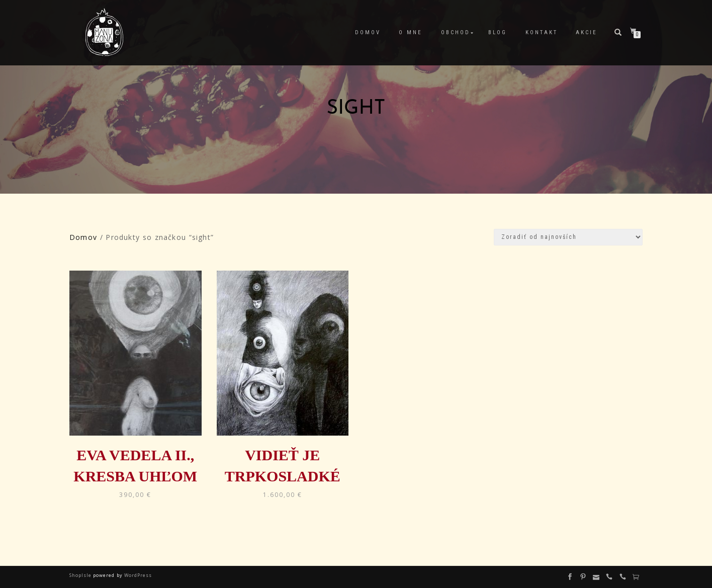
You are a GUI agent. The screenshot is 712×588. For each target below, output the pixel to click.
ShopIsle (81, 575)
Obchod (456, 32)
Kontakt (542, 32)
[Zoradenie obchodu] (568, 237)
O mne (411, 32)
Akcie (587, 32)
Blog (498, 32)
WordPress (137, 575)
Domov (368, 32)
